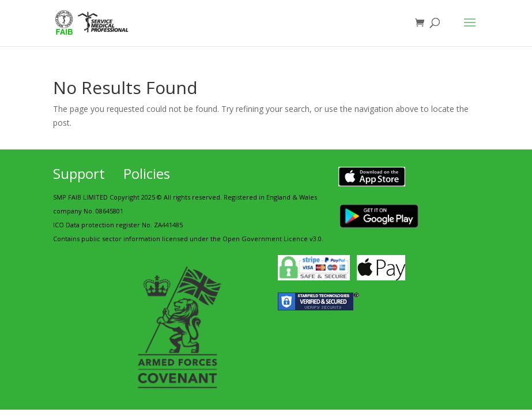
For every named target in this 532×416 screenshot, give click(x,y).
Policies (147, 173)
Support (79, 173)
